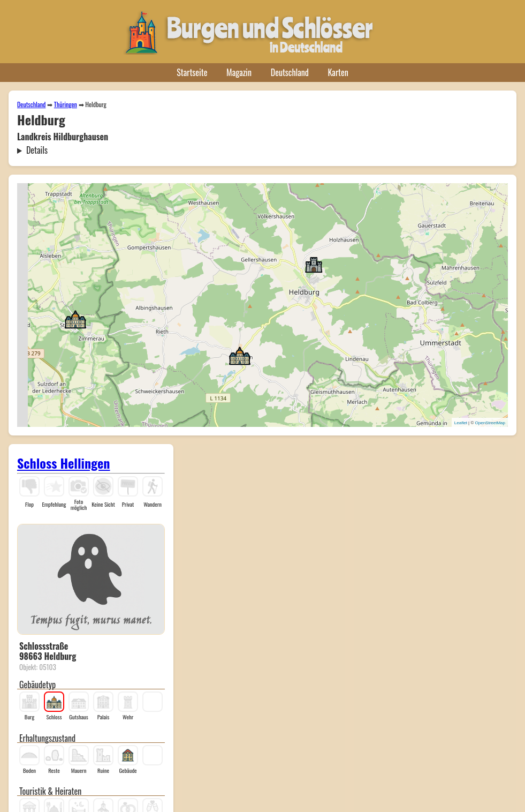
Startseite (192, 72)
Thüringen (66, 104)
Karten (338, 72)
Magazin (239, 72)
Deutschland (290, 72)
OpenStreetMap (490, 423)
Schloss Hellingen (64, 463)
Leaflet (461, 423)
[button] (314, 264)
